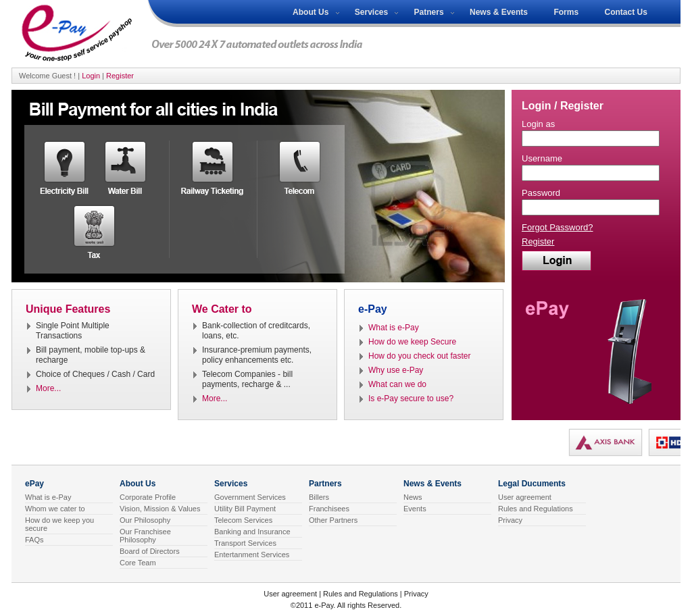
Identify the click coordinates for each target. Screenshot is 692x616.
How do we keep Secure (412, 342)
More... (48, 388)
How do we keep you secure (59, 524)
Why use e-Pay (396, 370)
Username (542, 158)
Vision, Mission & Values (160, 509)
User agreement (525, 497)
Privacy (510, 520)
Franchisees (329, 509)
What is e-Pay (394, 328)
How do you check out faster (419, 356)
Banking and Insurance (252, 532)
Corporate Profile (148, 497)
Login (91, 76)
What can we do (397, 384)
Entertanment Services (252, 555)
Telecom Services (243, 520)
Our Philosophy (145, 520)
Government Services (250, 497)
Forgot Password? (558, 227)
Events (415, 509)
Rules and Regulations (536, 509)
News (413, 497)
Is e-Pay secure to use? (411, 399)
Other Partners (333, 520)
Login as (538, 124)
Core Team (138, 563)
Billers (319, 497)
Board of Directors (150, 551)
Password (541, 193)
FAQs (34, 540)
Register (120, 76)
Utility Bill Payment (245, 509)
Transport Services (245, 543)
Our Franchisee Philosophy (145, 536)
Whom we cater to (55, 509)
